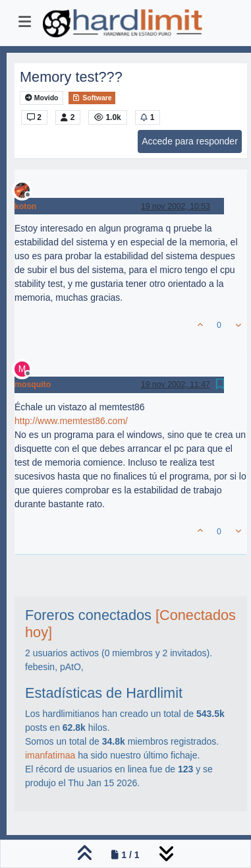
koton (25, 206)
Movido (42, 98)
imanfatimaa (50, 755)
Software (92, 98)
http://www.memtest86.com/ (71, 421)
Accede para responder (190, 141)
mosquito (33, 385)
